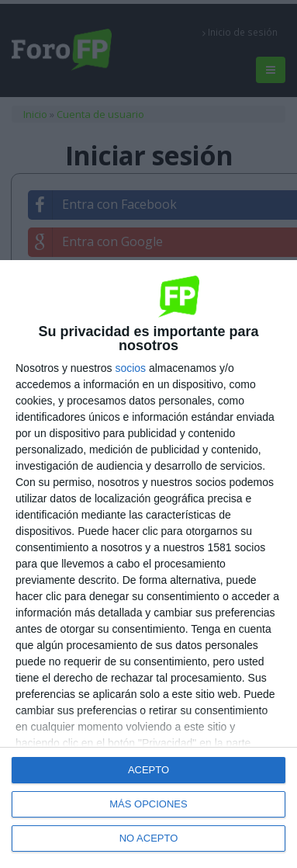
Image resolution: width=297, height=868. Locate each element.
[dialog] (148, 564)
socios (130, 368)
